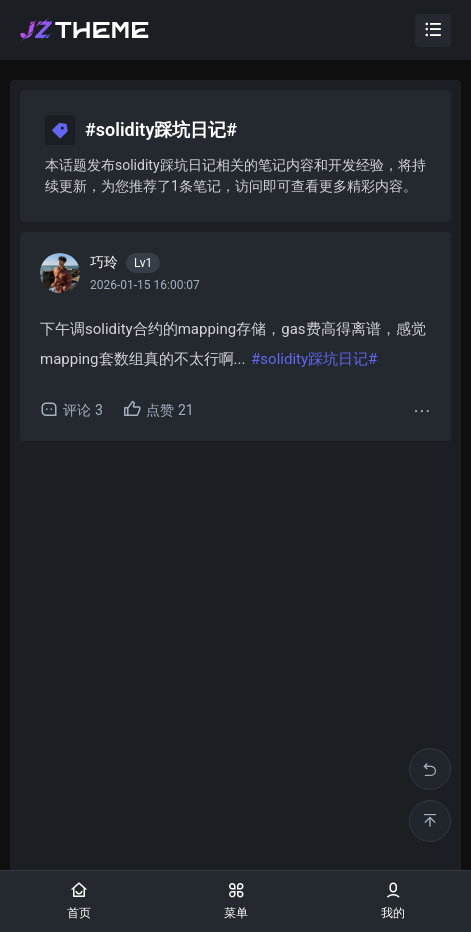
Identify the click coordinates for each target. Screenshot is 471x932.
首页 (79, 900)
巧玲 (125, 263)
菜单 (236, 900)
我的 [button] (393, 900)
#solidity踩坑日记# (314, 359)
